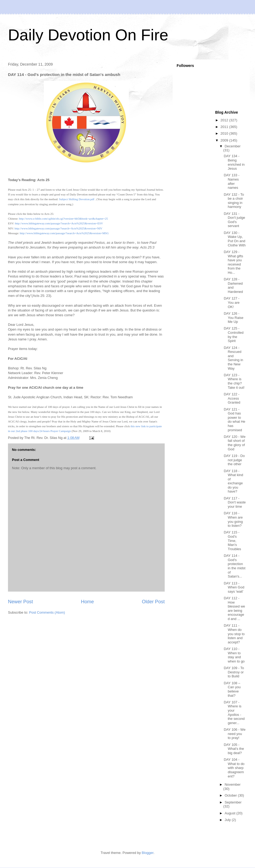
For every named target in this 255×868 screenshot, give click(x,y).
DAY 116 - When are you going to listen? (233, 519)
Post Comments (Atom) (47, 612)
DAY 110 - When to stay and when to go (234, 655)
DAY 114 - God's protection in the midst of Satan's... (234, 566)
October (231, 795)
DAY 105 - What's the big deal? (234, 749)
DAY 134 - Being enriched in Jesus (234, 162)
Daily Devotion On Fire (88, 35)
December (233, 146)
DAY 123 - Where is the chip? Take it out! (234, 381)
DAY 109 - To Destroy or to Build (234, 672)
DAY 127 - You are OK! (231, 302)
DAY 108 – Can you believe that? (232, 689)
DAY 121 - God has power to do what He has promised (234, 420)
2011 (225, 127)
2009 (225, 140)
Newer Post (20, 602)
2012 (225, 120)
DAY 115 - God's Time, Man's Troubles (232, 540)
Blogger (148, 853)
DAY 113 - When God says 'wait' (234, 587)
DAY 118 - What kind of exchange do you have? (233, 481)
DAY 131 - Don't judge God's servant (234, 220)
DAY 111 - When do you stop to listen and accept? (234, 634)
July (228, 820)
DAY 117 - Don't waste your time (235, 502)
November (233, 784)
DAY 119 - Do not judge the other (234, 460)
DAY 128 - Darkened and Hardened (233, 285)
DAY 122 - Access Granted (232, 398)
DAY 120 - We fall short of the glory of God (235, 443)
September (233, 802)
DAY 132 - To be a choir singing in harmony (234, 201)
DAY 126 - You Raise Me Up (233, 318)
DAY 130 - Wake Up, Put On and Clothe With (235, 239)
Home (88, 602)
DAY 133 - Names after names (231, 181)
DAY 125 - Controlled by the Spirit (233, 335)
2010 (225, 133)
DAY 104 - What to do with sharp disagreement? (234, 768)
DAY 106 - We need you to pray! (235, 734)
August (231, 813)
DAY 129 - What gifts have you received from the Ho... (233, 262)
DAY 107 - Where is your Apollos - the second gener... (234, 713)
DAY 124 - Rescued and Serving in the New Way (233, 358)
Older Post (153, 602)
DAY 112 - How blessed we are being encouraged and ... (234, 608)
